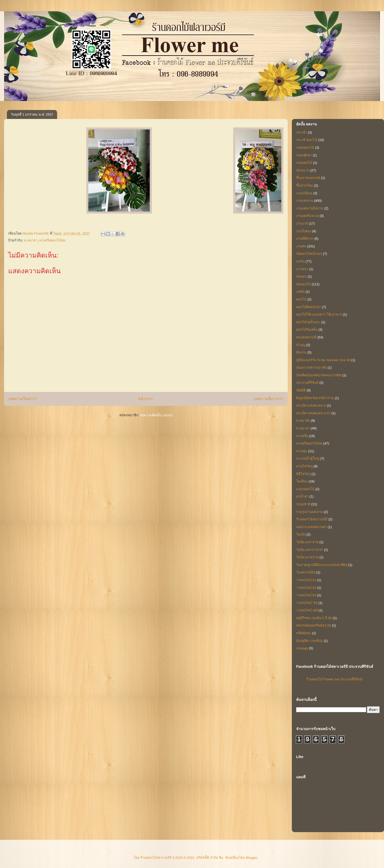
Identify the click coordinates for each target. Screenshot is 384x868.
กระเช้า (302, 132)
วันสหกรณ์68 (306, 572)
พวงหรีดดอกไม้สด (52, 240)
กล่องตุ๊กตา (304, 155)
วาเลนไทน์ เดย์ (307, 610)
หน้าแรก (145, 399)
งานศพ (301, 246)
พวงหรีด (302, 436)
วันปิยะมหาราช (307, 542)
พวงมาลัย (303, 421)
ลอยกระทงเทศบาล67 (311, 527)
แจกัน (300, 261)
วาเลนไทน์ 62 (306, 588)
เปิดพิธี (301, 390)
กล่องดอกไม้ (305, 148)
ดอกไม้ (301, 299)
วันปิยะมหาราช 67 (310, 550)
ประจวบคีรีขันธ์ (307, 383)
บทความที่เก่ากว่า (269, 399)
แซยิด (300, 292)
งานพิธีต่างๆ (305, 239)
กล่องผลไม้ (304, 163)
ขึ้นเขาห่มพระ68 (308, 178)
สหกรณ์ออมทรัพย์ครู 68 (314, 625)
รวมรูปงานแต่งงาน (310, 512)
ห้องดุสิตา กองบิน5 (310, 641)
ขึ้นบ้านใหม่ (305, 185)
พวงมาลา (31, 240)
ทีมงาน (301, 352)
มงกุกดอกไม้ (305, 489)
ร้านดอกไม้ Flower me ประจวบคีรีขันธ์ (334, 679)
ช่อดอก (301, 276)
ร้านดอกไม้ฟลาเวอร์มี (312, 519)
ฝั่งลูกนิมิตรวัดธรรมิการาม (315, 398)
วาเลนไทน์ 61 (306, 580)
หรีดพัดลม (304, 633)
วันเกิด (301, 534)
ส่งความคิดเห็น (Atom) (156, 415)
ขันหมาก (303, 170)
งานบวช (302, 223)
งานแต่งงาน (305, 201)
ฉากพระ (302, 269)
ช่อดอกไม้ (303, 284)
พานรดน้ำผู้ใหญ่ (308, 458)
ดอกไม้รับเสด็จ (307, 330)
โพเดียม (302, 481)
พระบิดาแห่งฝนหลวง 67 (313, 413)
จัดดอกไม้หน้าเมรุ (309, 254)
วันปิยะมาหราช (307, 557)
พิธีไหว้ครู (303, 474)
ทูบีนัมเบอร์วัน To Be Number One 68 (323, 360)
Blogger (252, 858)
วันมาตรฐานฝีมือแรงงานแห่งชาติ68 (322, 565)
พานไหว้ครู (304, 466)
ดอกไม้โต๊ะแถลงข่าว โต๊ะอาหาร (319, 314)
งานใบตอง (304, 231)
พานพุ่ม (302, 451)
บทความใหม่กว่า (23, 399)
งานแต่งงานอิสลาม (310, 208)
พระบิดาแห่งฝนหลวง (311, 405)
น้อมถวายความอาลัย (311, 367)
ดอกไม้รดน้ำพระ (308, 322)
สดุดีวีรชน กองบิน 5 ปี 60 (314, 618)
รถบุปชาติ (303, 504)
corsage (302, 648)
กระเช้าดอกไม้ (307, 140)
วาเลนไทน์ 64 (306, 595)
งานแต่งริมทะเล (307, 216)
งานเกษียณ (304, 193)
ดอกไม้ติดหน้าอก (309, 307)
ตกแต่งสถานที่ (306, 337)
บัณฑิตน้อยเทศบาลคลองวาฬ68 (319, 375)
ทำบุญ (301, 345)
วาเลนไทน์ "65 (307, 603)
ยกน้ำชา (302, 496)
